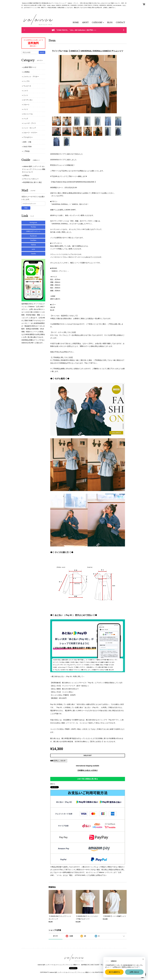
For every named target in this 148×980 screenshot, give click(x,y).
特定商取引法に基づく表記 (32, 182)
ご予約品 (26, 151)
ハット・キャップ (30, 128)
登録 (26, 208)
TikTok (33, 245)
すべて (55, 936)
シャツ (26, 91)
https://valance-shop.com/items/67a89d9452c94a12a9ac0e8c (73, 182)
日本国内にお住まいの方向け (88, 770)
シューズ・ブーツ (30, 123)
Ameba (33, 254)
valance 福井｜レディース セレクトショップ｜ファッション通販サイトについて (34, 169)
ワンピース (27, 86)
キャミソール (28, 114)
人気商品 (26, 72)
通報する (53, 784)
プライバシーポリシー (31, 179)
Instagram (33, 223)
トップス (26, 81)
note (33, 249)
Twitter (33, 227)
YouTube (33, 240)
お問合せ (26, 175)
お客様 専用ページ (30, 67)
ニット (26, 95)
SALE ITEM (27, 147)
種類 (52, 761)
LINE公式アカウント (33, 231)
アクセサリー (28, 137)
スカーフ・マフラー (30, 133)
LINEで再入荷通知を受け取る (88, 779)
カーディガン (28, 100)
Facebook (33, 236)
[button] (98, 23)
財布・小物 (27, 142)
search (42, 52)
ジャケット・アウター (31, 77)
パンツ (26, 109)
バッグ (26, 119)
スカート (26, 105)
